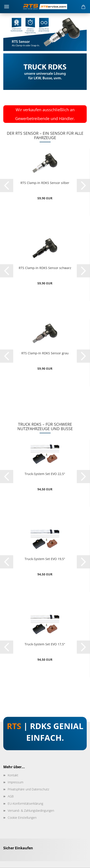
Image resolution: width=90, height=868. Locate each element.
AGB (11, 796)
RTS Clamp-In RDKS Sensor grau (45, 353)
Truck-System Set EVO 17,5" (45, 644)
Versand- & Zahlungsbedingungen (31, 811)
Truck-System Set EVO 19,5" (45, 559)
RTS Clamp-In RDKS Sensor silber (45, 183)
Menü (7, 7)
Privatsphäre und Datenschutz (28, 789)
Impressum (16, 782)
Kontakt (13, 775)
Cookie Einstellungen (22, 818)
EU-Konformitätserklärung (25, 803)
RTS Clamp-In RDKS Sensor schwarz (45, 268)
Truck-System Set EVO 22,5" (45, 474)
